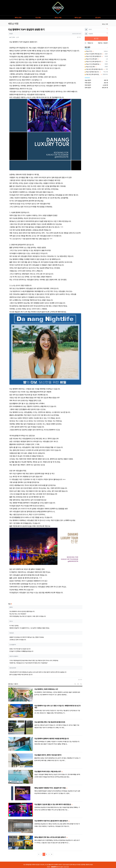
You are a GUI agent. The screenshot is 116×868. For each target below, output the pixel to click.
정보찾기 (106, 43)
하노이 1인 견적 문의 (91, 59)
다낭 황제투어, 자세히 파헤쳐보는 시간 (46, 689)
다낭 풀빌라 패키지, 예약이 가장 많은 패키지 (48, 755)
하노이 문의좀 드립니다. (92, 72)
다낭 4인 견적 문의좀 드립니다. (94, 69)
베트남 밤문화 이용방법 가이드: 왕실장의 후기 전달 (50, 788)
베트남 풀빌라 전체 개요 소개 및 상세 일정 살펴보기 (50, 837)
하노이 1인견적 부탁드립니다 (93, 54)
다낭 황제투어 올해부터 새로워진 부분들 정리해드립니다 (52, 739)
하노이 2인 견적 (90, 67)
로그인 (96, 39)
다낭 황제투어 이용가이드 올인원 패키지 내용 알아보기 (51, 821)
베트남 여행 (105, 24)
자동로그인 (90, 43)
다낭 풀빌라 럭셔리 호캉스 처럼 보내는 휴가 (48, 771)
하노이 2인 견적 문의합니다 (93, 56)
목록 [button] (79, 37)
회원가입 (100, 43)
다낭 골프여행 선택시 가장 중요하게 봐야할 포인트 (50, 722)
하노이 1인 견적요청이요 (92, 64)
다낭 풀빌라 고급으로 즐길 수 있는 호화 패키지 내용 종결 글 (53, 804)
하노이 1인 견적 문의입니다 (93, 62)
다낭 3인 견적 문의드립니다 (92, 74)
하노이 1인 (88, 51)
